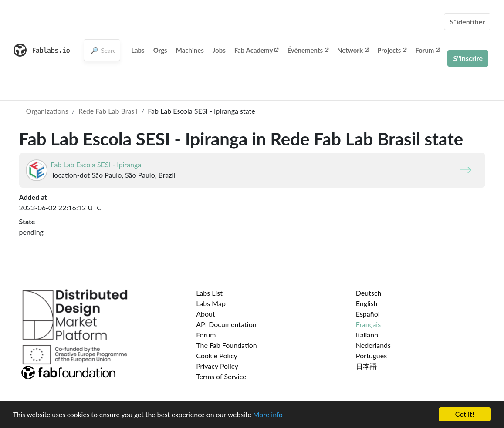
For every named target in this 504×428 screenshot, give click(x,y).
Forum (427, 50)
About (206, 314)
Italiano (367, 335)
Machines (190, 50)
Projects (392, 50)
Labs (138, 50)
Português (371, 356)
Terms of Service (221, 376)
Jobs (219, 50)
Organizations (47, 111)
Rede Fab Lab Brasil (108, 111)
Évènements (308, 50)
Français (368, 324)
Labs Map (211, 303)
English (367, 303)
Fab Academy (257, 50)
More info (268, 415)
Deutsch (369, 293)
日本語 (366, 366)
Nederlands (373, 345)
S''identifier (467, 22)
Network (353, 50)
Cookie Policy (217, 356)
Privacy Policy (217, 366)
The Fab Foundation (227, 345)
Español (368, 314)
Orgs (160, 50)
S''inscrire (468, 58)
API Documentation (226, 324)
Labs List (209, 293)
